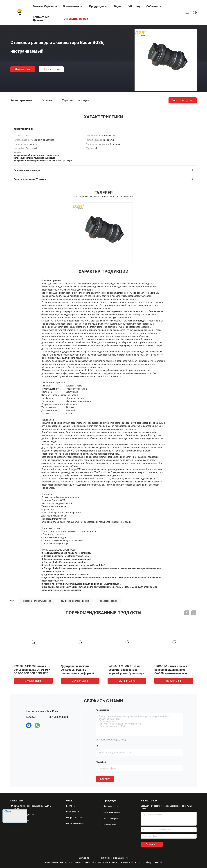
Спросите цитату (183, 100)
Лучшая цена (23, 69)
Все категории (110, 825)
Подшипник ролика (112, 819)
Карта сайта (84, 858)
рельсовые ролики (112, 812)
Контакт (105, 779)
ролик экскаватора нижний (75, 601)
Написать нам (51, 69)
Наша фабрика (73, 812)
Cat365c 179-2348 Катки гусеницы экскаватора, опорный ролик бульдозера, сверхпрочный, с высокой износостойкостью (126, 673)
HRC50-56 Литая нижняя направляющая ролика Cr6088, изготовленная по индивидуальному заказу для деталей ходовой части (173, 673)
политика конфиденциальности (115, 858)
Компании (71, 806)
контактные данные (75, 824)
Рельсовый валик (108, 601)
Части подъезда (111, 806)
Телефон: (102, 762)
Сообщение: (103, 710)
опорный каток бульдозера (37, 601)
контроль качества (75, 818)
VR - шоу (134, 6)
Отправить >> (152, 844)
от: (99, 746)
